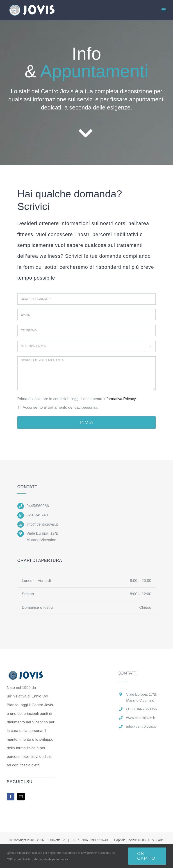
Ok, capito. (147, 856)
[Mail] (21, 797)
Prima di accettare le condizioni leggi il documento (77, 399)
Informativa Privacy (120, 399)
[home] (31, 675)
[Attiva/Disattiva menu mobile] (164, 10)
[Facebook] (11, 797)
